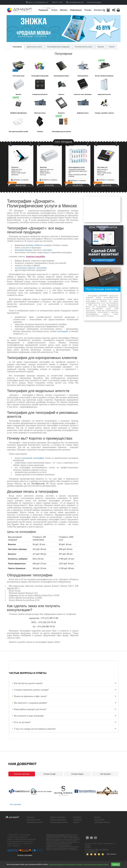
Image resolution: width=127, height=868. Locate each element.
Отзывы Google (50, 774)
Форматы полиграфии (58, 817)
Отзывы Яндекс (77, 774)
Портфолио (77, 817)
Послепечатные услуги (35, 822)
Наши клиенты (99, 820)
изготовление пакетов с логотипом (31, 268)
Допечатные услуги (33, 820)
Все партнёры (16, 804)
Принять (116, 864)
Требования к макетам (102, 822)
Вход (89, 2)
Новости (76, 822)
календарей (63, 331)
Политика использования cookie (96, 864)
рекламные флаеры (24, 250)
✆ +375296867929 (91, 852)
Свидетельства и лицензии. (56, 835)
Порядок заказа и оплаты (59, 822)
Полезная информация (58, 820)
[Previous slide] (12, 791)
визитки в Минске (34, 245)
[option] (37, 166)
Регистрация (97, 2)
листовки (47, 250)
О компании (77, 820)
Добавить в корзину (36, 180)
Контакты (97, 817)
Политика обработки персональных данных (66, 864)
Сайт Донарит (105, 774)
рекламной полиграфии (33, 458)
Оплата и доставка (25, 855)
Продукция (31, 817)
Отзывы (88, 846)
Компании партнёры (22, 774)
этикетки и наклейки (35, 256)
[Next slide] (115, 791)
